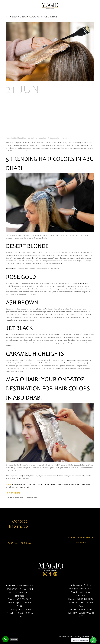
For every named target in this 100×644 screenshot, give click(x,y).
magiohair (42, 138)
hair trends (87, 484)
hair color (27, 484)
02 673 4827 (87, 599)
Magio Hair (25, 487)
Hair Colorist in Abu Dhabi (45, 484)
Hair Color (31, 138)
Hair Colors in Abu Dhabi (69, 484)
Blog (24, 138)
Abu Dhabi (17, 484)
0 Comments (54, 138)
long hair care (12, 487)
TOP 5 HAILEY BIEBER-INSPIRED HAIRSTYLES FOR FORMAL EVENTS (36, 269)
